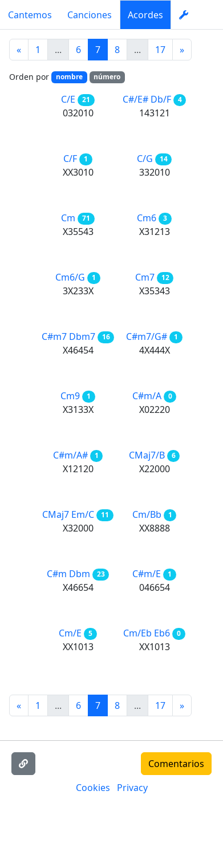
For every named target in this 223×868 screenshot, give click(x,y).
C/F (70, 159)
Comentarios (176, 764)
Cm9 (70, 396)
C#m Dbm (68, 574)
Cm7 (145, 277)
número (107, 77)
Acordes (145, 15)
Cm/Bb (147, 514)
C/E (68, 99)
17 (160, 50)
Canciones (90, 15)
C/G (145, 159)
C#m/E (147, 574)
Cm (68, 218)
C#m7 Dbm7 (68, 336)
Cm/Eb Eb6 (147, 633)
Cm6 (147, 218)
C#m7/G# (147, 336)
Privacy (132, 788)
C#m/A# (70, 455)
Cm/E (70, 633)
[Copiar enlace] (23, 764)
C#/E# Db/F (147, 99)
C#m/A (147, 396)
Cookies (93, 788)
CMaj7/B (147, 455)
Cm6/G (70, 277)
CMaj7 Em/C (68, 514)
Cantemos (30, 15)
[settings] (184, 15)
